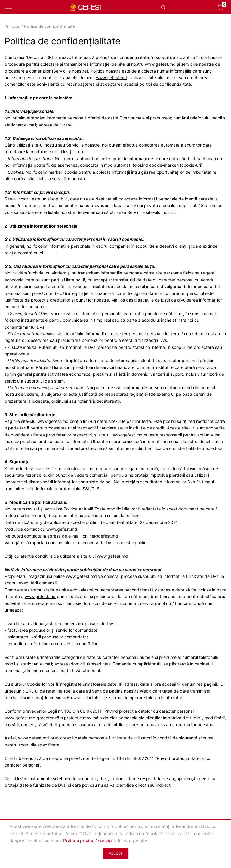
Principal (12, 26)
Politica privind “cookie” (88, 841)
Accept (115, 853)
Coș (222, 7)
